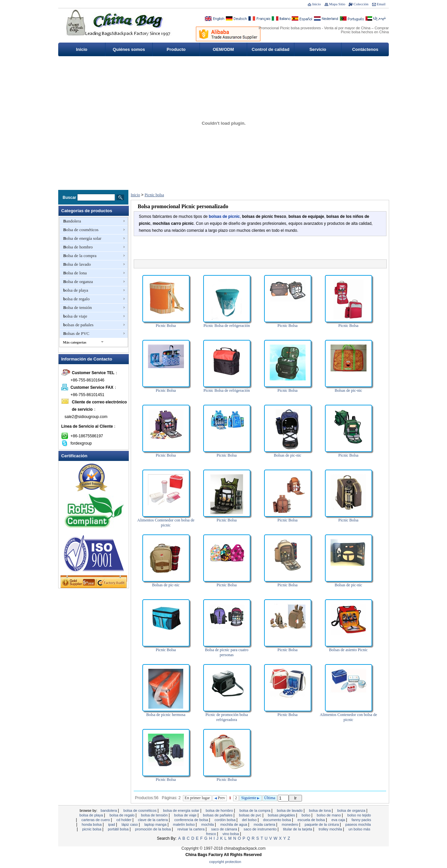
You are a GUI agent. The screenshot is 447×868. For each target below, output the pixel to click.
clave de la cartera (153, 820)
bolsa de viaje (75, 316)
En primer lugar (197, 798)
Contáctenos (365, 49)
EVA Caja (339, 820)
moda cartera (265, 824)
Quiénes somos (129, 49)
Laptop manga (156, 824)
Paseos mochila (358, 824)
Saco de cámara (225, 829)
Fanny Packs (361, 820)
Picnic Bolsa (166, 326)
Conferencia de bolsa (192, 820)
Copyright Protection (225, 862)
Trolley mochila (331, 829)
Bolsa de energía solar (82, 238)
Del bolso (250, 820)
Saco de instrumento (260, 829)
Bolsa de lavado (77, 264)
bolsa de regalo (76, 299)
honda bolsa (92, 824)
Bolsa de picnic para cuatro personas (227, 652)
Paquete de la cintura (322, 824)
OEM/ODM (223, 49)
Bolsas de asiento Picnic (348, 650)
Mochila (208, 824)
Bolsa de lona (75, 273)
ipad (112, 824)
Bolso (306, 815)
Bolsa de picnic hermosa (166, 715)
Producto (176, 49)
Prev (220, 798)
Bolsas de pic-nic (348, 390)
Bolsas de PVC (76, 333)
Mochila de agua (234, 824)
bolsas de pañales (78, 325)
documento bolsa (278, 820)
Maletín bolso (184, 824)
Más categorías (75, 342)
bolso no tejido (359, 815)
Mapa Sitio (337, 4)
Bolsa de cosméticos (81, 230)
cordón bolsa (225, 820)
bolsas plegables (282, 815)
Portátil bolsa (119, 829)
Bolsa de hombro (78, 247)
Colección (361, 4)
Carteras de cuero (96, 820)
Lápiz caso (130, 824)
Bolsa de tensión (77, 307)
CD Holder (124, 820)
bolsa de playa (76, 290)
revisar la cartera (191, 829)
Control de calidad (271, 49)
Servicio (318, 49)
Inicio (317, 4)
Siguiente (250, 798)
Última (270, 798)
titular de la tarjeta (298, 829)
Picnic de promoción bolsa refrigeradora (227, 717)
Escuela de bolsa (312, 820)
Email (381, 4)
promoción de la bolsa (153, 829)
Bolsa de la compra (80, 256)
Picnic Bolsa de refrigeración (227, 326)
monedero (291, 824)
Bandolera (72, 221)
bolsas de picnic (224, 217)
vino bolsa (231, 834)
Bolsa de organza (78, 282)
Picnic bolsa (154, 195)
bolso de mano (329, 815)
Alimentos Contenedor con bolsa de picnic (166, 523)
